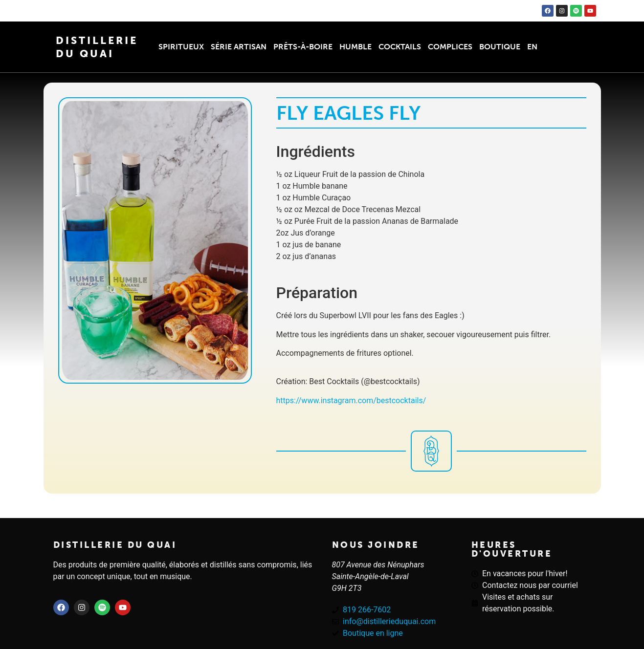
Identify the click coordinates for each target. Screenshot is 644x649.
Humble (355, 47)
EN (532, 47)
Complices (450, 47)
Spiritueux (181, 47)
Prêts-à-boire (303, 47)
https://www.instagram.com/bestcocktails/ (351, 400)
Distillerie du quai (115, 545)
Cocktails (400, 47)
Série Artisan (239, 47)
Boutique (500, 47)
